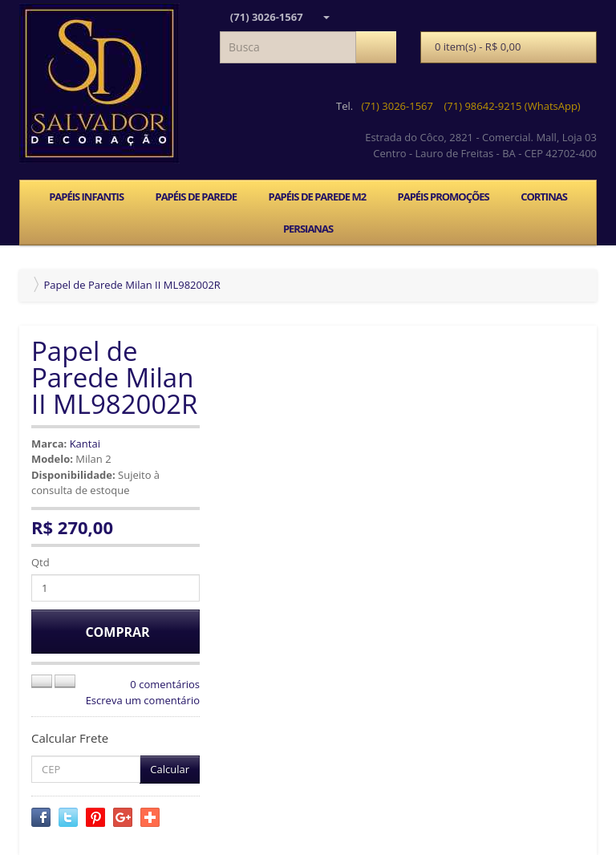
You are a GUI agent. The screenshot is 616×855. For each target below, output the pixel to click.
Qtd (41, 562)
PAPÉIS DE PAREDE (196, 197)
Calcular (170, 769)
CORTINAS (544, 197)
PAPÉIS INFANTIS (86, 197)
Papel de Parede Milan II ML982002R (132, 285)
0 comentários (165, 684)
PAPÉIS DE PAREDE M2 (317, 197)
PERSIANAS (308, 229)
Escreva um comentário (143, 700)
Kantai (85, 444)
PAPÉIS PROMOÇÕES (444, 197)
